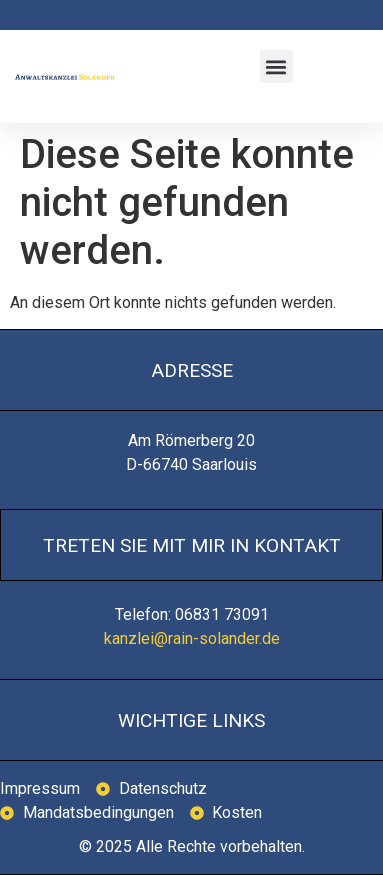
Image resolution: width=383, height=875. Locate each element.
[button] (276, 66)
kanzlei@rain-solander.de (192, 638)
